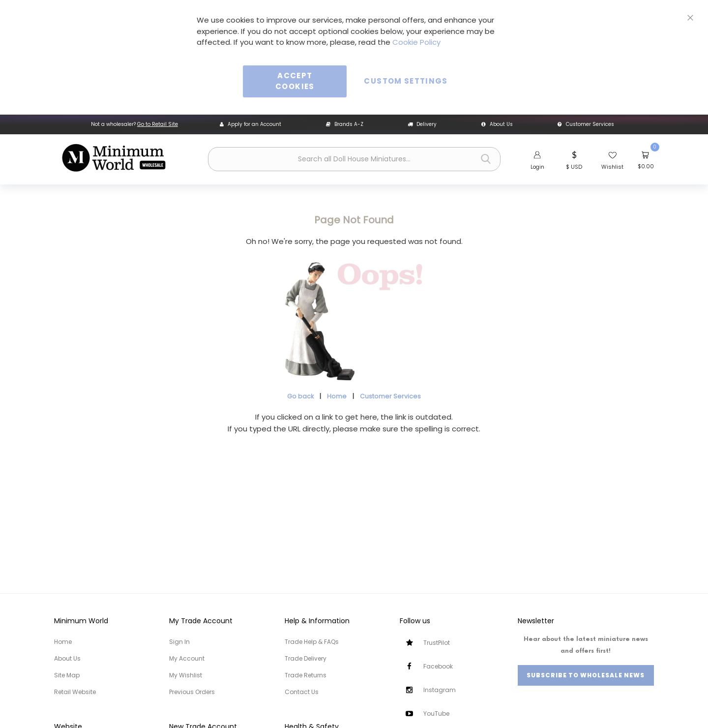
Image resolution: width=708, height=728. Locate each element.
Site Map (67, 675)
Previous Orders (192, 692)
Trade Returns (306, 675)
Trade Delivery (306, 658)
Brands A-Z (345, 124)
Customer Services (586, 124)
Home (337, 396)
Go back (300, 396)
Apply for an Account (251, 124)
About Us (497, 124)
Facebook (438, 666)
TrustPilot (437, 643)
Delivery (422, 124)
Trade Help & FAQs (312, 642)
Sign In (179, 642)
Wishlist (612, 167)
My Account (187, 658)
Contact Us (302, 692)
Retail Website (75, 692)
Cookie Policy (416, 42)
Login (537, 167)
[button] (574, 159)
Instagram (440, 690)
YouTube (436, 713)
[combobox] (354, 159)
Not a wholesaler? (134, 124)
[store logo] (114, 158)
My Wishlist (186, 675)
